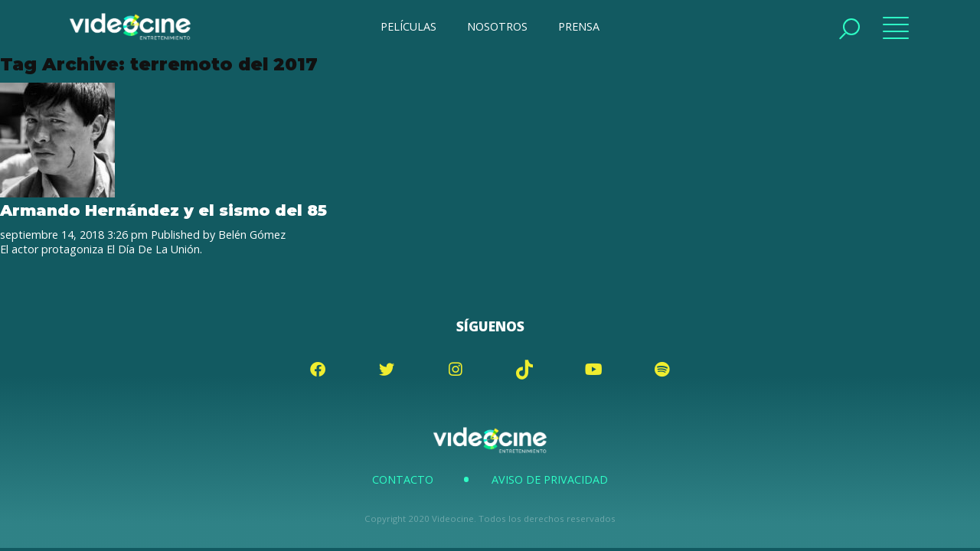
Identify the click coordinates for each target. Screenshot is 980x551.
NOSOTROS (497, 26)
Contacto (403, 479)
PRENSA (579, 26)
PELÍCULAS (408, 26)
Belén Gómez (252, 235)
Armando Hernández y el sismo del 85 (163, 210)
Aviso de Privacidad (550, 479)
